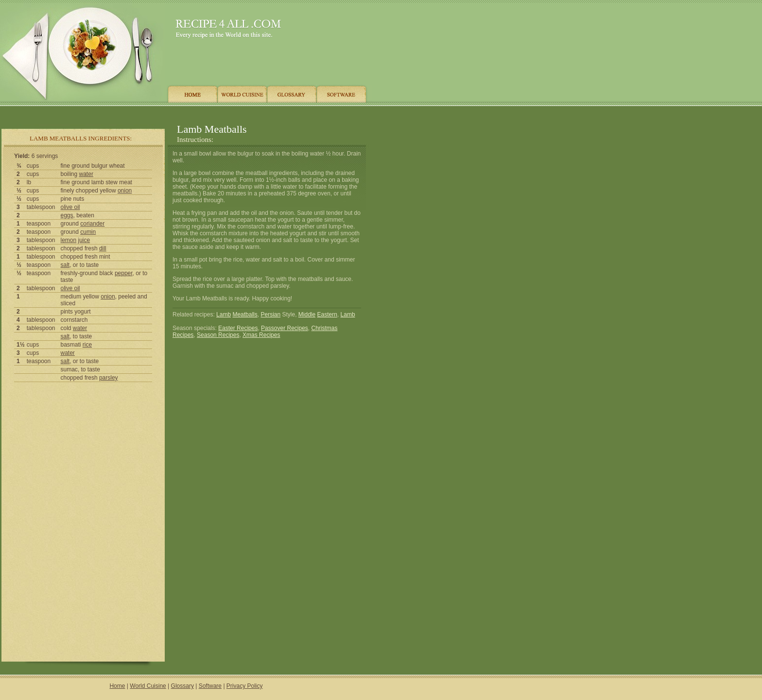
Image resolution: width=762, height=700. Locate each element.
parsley (109, 378)
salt (65, 265)
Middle (307, 315)
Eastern (327, 315)
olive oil (70, 207)
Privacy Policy (245, 686)
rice (87, 345)
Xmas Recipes (261, 335)
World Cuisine (148, 686)
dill (103, 248)
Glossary (182, 686)
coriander (92, 224)
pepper (124, 273)
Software (210, 686)
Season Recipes (218, 335)
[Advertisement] (184, 113)
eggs (67, 215)
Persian (270, 315)
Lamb (224, 315)
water (86, 174)
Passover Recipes (285, 328)
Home (117, 686)
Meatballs (245, 315)
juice (84, 240)
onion (125, 191)
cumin (88, 232)
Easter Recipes (238, 328)
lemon (69, 240)
